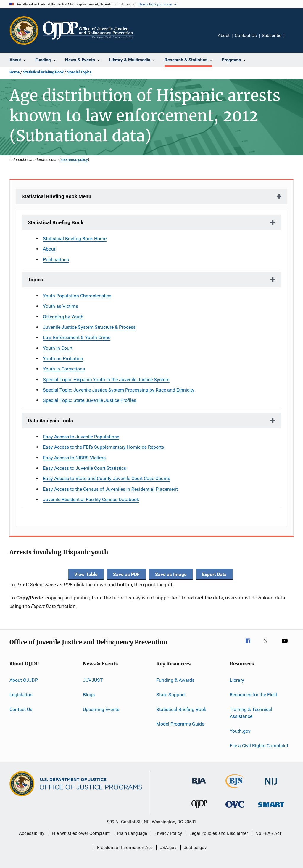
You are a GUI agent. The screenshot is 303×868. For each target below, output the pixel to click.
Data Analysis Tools (50, 421)
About (224, 36)
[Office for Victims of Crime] (235, 809)
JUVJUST (93, 680)
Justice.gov (195, 848)
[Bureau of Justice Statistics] (235, 789)
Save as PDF (126, 574)
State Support (171, 695)
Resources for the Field (253, 695)
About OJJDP (24, 680)
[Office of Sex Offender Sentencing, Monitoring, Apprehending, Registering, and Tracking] (271, 808)
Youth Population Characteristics (77, 296)
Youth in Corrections (64, 369)
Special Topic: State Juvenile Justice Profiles (90, 400)
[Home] (88, 31)
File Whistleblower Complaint (81, 833)
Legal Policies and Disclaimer (219, 833)
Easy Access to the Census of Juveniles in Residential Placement (110, 489)
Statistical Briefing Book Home (75, 239)
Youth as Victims (61, 306)
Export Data (214, 574)
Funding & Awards (175, 680)
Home (14, 72)
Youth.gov (240, 731)
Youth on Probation (63, 358)
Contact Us (246, 36)
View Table (86, 574)
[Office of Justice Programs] (24, 31)
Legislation (21, 695)
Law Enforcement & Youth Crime (77, 337)
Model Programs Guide (180, 724)
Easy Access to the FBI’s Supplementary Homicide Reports (103, 447)
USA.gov (168, 848)
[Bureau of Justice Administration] (199, 786)
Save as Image (171, 574)
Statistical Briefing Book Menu (57, 196)
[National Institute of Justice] (271, 786)
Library (237, 680)
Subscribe (272, 36)
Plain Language (132, 833)
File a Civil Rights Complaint (259, 746)
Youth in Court (58, 348)
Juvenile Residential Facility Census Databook (91, 499)
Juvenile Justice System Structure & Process (89, 327)
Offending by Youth (63, 317)
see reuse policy (74, 159)
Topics (36, 280)
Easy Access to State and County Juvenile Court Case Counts (107, 478)
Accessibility (32, 833)
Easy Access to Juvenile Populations (81, 437)
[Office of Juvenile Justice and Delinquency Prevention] (199, 809)
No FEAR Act (268, 833)
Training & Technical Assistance (251, 713)
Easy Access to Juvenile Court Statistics (84, 468)
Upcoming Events (101, 709)
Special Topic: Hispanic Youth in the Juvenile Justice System (106, 380)
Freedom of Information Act (125, 848)
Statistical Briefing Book (43, 72)
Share (294, 40)
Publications (56, 260)
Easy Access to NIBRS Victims (74, 458)
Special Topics (79, 72)
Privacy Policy (168, 833)
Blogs (89, 695)
